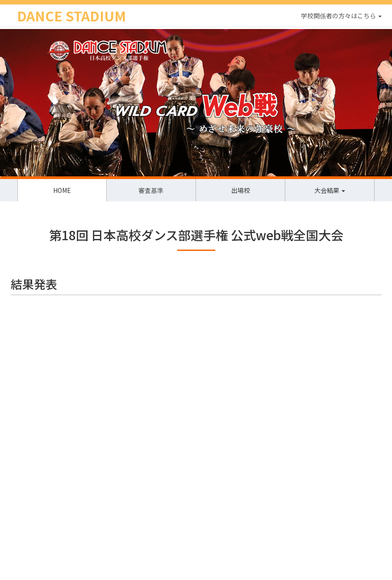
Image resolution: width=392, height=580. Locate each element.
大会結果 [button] (330, 190)
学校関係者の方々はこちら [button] (341, 16)
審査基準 (151, 190)
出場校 (241, 190)
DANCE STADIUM (71, 16)
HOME (62, 190)
